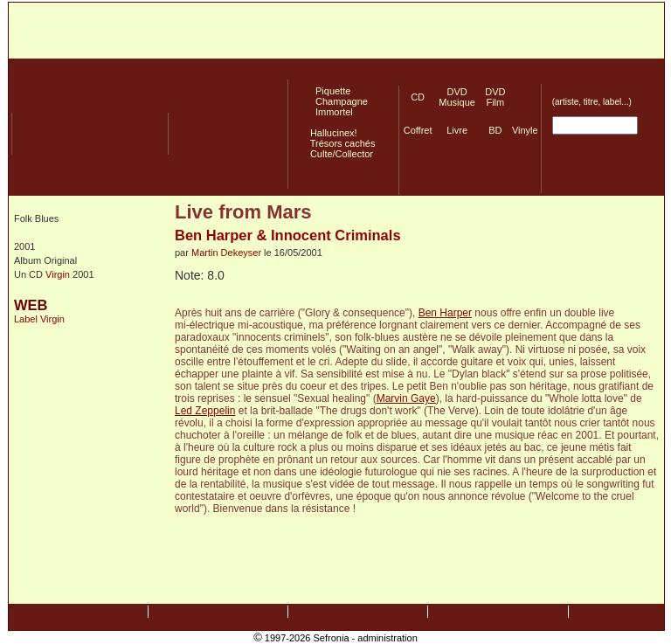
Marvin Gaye (406, 398)
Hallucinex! (331, 133)
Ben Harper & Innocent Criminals (288, 235)
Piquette (328, 91)
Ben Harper (445, 313)
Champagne (336, 101)
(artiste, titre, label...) (592, 102)
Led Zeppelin (205, 411)
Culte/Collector (339, 154)
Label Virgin (39, 319)
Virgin (58, 274)
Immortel (329, 112)
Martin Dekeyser (226, 253)
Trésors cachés (340, 143)
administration (387, 638)
